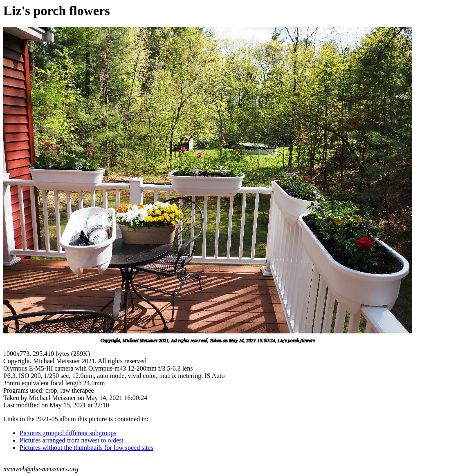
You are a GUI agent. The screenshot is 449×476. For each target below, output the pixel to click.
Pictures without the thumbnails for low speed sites (86, 448)
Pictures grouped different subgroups (68, 433)
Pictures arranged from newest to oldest (72, 440)
